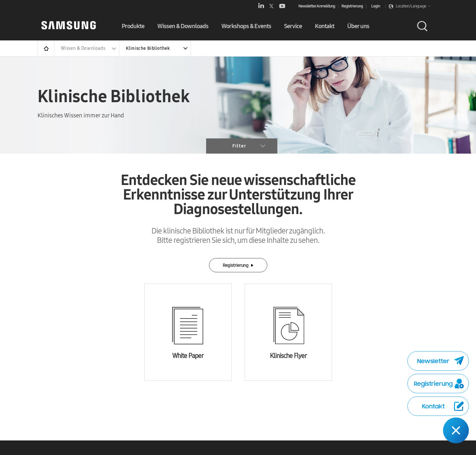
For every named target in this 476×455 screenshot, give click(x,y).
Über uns (358, 26)
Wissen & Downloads (183, 26)
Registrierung (352, 6)
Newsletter (440, 361)
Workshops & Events (246, 26)
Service (293, 26)
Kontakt (325, 26)
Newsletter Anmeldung (317, 6)
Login (376, 6)
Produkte (133, 26)
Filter (249, 146)
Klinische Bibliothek (148, 48)
